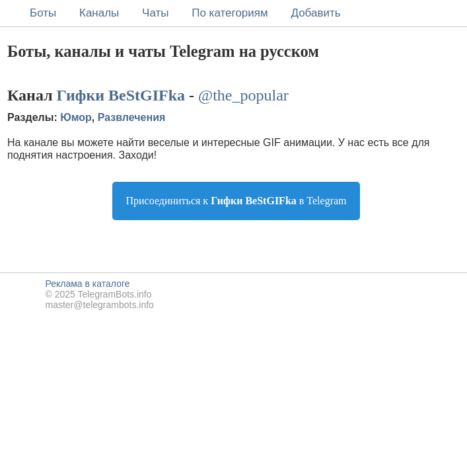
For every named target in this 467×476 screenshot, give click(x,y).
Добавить (315, 13)
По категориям (230, 13)
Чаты (155, 13)
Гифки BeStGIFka (121, 95)
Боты (43, 13)
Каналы (99, 13)
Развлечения (132, 117)
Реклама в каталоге (88, 284)
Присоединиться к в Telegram (236, 201)
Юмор (76, 117)
